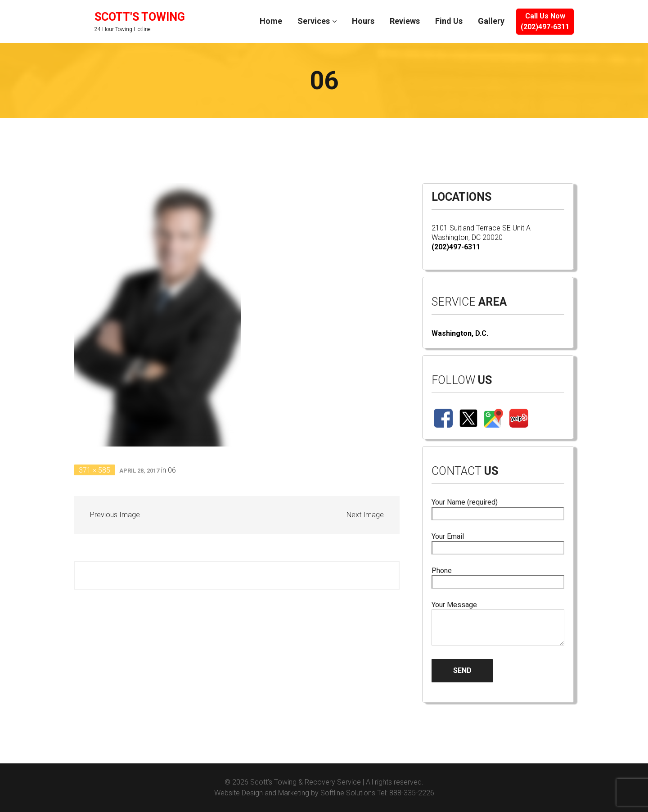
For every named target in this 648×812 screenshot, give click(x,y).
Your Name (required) (498, 508)
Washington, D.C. (460, 333)
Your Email (498, 542)
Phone (498, 576)
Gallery (491, 21)
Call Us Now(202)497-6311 (545, 21)
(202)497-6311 (456, 247)
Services (314, 21)
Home (271, 21)
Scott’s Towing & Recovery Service (306, 782)
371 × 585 (94, 470)
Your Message (498, 624)
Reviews (405, 21)
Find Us (449, 21)
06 (172, 470)
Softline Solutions (348, 793)
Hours (363, 21)
